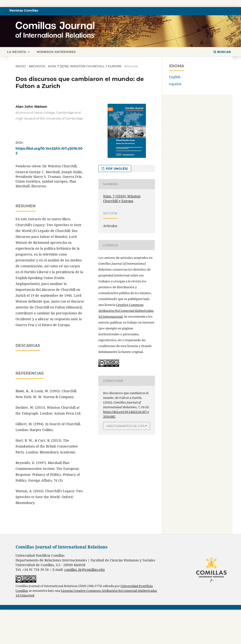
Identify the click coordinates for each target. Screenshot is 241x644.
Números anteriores (56, 52)
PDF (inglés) (116, 168)
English (175, 77)
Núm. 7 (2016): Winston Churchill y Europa (85, 66)
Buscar (222, 52)
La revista (17, 52)
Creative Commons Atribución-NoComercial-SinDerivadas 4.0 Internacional (126, 311)
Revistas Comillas (24, 10)
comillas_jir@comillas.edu (84, 604)
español (175, 84)
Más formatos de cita (125, 426)
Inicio (21, 66)
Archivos (37, 66)
